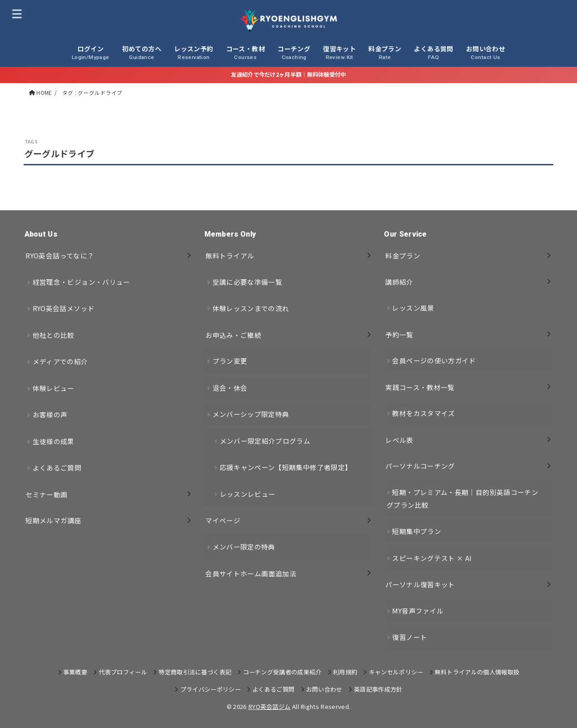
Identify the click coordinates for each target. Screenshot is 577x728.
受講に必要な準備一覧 (248, 282)
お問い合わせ (324, 689)
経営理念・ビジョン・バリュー (82, 282)
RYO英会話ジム (269, 706)
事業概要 (75, 672)
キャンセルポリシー (396, 672)
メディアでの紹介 (60, 361)
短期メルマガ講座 (53, 520)
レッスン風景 (413, 308)
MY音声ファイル (418, 611)
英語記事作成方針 (378, 689)
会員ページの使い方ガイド (434, 360)
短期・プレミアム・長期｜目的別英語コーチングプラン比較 (463, 499)
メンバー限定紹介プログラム (265, 441)
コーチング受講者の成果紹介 (282, 672)
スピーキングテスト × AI (432, 558)
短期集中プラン (417, 531)
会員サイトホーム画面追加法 (251, 573)
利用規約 (345, 672)
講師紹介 (399, 282)
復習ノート (410, 637)
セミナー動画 (46, 494)
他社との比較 (54, 335)
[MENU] (17, 13)
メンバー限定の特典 (244, 547)
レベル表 (399, 440)
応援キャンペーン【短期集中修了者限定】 (286, 467)
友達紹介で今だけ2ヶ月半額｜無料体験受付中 (288, 74)
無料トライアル (230, 255)
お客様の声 (50, 414)
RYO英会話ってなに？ (60, 255)
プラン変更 (230, 361)
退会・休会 (230, 388)
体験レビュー (54, 388)
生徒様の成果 (54, 441)
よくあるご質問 (57, 468)
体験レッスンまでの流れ (251, 308)
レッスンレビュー (248, 494)
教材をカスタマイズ (423, 413)
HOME (44, 93)
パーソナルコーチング (420, 466)
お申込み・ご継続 (233, 335)
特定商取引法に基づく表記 (195, 672)
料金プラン (403, 255)
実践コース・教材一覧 (420, 387)
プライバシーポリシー (211, 689)
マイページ (223, 520)
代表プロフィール (123, 672)
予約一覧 (399, 334)
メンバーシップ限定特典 (251, 414)
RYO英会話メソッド (64, 308)
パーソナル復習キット (420, 584)
